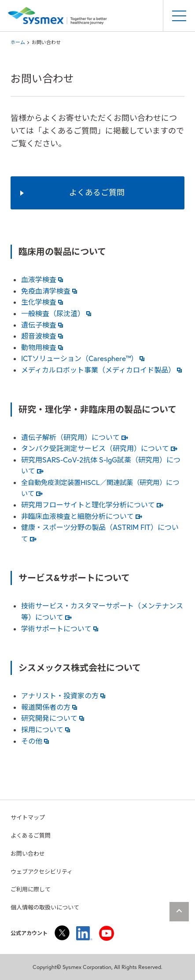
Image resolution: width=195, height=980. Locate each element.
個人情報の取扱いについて (45, 907)
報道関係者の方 (49, 707)
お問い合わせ (28, 854)
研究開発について (53, 718)
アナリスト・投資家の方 (63, 696)
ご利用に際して (31, 889)
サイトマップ (28, 818)
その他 (35, 741)
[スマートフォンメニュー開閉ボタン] (179, 16)
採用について (46, 730)
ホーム (18, 42)
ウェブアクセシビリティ (42, 872)
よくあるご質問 (31, 836)
